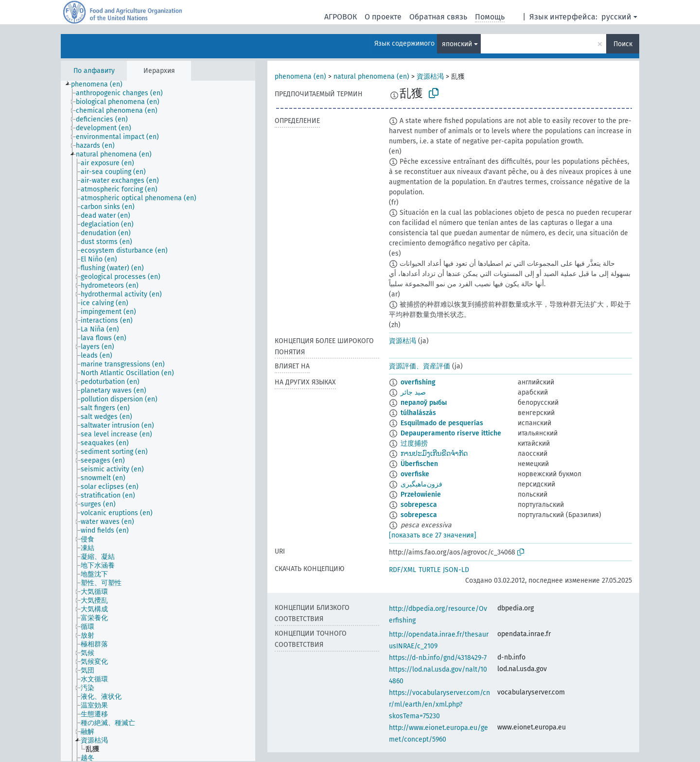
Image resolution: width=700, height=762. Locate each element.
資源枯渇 (430, 77)
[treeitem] (101, 85)
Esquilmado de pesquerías (442, 423)
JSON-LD (456, 570)
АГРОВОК (341, 17)
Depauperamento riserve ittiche (451, 433)
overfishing (418, 382)
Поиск (623, 44)
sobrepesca (419, 505)
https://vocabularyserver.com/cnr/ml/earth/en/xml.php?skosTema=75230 (439, 704)
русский (616, 17)
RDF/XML (402, 570)
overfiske (415, 474)
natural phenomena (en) (371, 77)
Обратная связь (438, 17)
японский (457, 44)
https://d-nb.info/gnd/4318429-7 (438, 658)
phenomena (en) (300, 77)
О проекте (383, 17)
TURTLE (429, 570)
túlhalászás (418, 413)
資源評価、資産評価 (420, 366)
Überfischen (419, 464)
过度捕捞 (414, 443)
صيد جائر (413, 392)
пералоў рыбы (424, 403)
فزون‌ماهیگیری (421, 484)
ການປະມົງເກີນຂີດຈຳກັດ (434, 454)
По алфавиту (94, 71)
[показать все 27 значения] (433, 535)
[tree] (158, 421)
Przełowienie (421, 494)
